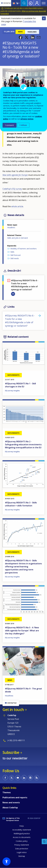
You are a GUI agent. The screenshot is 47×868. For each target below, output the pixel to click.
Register (37, 3)
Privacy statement (22, 845)
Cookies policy (22, 841)
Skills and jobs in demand (17, 238)
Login (31, 3)
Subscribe (11, 752)
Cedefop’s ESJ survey (12, 189)
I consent (9, 125)
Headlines (11, 227)
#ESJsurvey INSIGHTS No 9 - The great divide (23, 690)
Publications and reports (15, 797)
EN (13, 294)
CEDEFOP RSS (37, 778)
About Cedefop (10, 808)
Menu (44, 3)
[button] (21, 37)
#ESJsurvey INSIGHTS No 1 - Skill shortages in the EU (20, 385)
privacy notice (27, 119)
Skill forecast (16, 255)
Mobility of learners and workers (23, 249)
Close (44, 18)
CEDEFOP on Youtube (18, 778)
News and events (11, 803)
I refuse (23, 125)
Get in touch (13, 710)
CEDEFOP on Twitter (12, 778)
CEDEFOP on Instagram (30, 778)
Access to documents (22, 837)
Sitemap (22, 856)
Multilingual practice (22, 833)
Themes (7, 792)
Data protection (22, 849)
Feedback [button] (44, 842)
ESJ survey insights (12, 391)
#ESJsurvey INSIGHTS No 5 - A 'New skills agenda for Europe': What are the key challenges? (22, 631)
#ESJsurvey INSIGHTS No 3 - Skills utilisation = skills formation (21, 504)
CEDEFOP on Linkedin (24, 778)
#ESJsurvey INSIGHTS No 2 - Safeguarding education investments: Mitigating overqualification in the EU (23, 444)
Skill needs (15, 258)
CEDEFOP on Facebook (5, 778)
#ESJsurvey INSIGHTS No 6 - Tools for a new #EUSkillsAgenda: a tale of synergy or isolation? (20, 321)
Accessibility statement (22, 830)
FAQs (22, 826)
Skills (12, 252)
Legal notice (22, 852)
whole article (17, 206)
